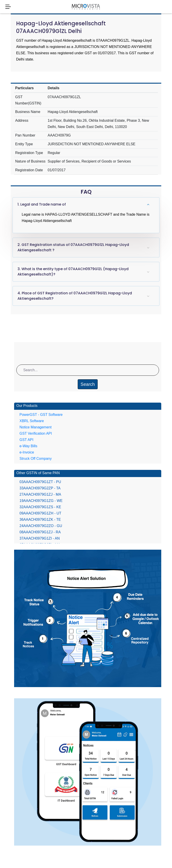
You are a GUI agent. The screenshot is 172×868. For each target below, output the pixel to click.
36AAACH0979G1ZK (40, 520)
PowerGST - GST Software (41, 415)
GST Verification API (36, 433)
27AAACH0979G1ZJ (40, 494)
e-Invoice (27, 452)
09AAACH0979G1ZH (40, 513)
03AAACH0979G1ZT (40, 482)
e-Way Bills (28, 446)
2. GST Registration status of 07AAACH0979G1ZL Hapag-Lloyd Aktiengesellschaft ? (73, 247)
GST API (26, 440)
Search (88, 384)
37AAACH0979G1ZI (40, 538)
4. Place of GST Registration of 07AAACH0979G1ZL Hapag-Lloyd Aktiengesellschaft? (75, 296)
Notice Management (35, 427)
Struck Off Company (36, 459)
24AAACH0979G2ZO (41, 526)
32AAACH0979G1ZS (40, 507)
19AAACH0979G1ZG (41, 501)
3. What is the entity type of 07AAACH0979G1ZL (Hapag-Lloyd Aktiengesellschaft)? (73, 272)
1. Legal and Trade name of (42, 204)
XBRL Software (32, 421)
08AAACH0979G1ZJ (40, 532)
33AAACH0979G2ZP (40, 488)
